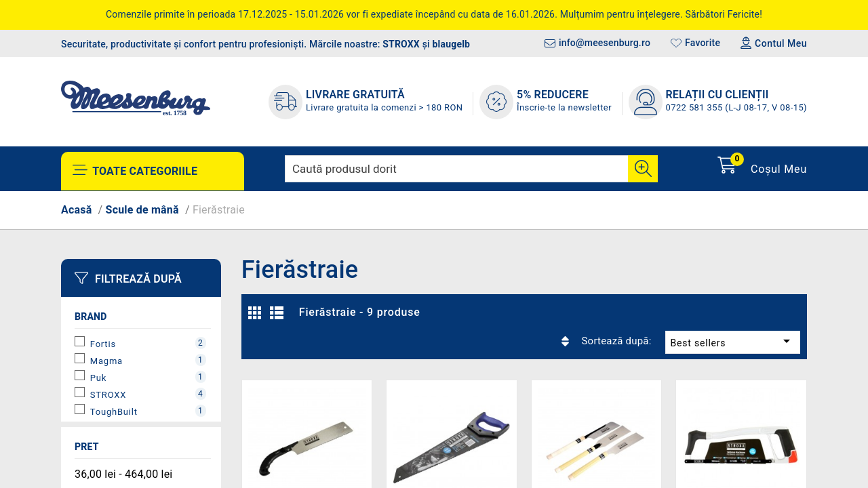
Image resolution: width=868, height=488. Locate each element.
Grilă (258, 317)
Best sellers (701, 312)
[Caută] (471, 169)
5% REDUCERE (553, 95)
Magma (148, 360)
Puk (148, 377)
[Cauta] (643, 169)
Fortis (148, 343)
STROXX (401, 44)
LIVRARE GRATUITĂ (355, 95)
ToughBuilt (148, 411)
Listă (279, 317)
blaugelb (452, 44)
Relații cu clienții (717, 95)
